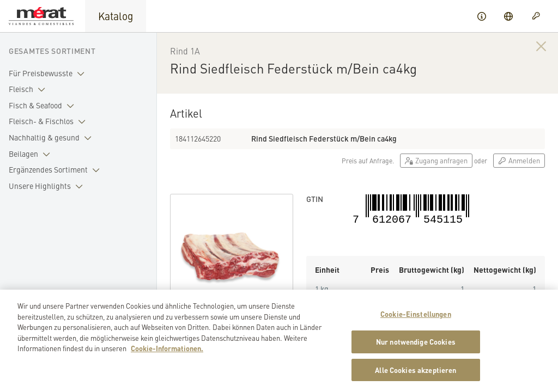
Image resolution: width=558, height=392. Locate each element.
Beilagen (32, 154)
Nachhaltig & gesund (52, 138)
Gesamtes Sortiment (52, 51)
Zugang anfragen (436, 160)
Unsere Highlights (48, 186)
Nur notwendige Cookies (416, 349)
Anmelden (519, 160)
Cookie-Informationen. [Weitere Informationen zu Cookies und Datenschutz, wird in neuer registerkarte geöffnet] (167, 355)
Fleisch (29, 89)
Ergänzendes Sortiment (56, 170)
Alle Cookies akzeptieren (416, 376)
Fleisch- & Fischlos (49, 121)
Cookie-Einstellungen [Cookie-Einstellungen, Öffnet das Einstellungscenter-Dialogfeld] (416, 321)
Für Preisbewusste (49, 73)
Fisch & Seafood (44, 106)
